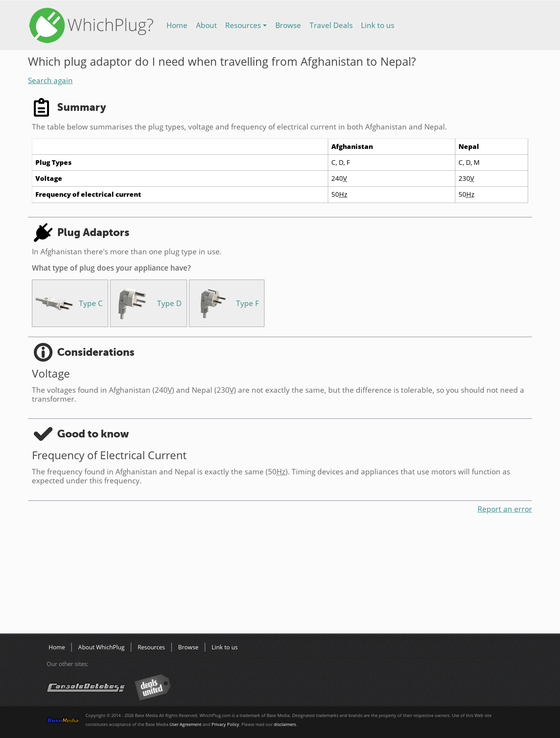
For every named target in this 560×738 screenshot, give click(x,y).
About (206, 25)
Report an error (505, 509)
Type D (169, 303)
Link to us (378, 25)
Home (177, 25)
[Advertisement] (261, 575)
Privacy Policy (225, 724)
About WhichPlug (101, 647)
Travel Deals (331, 25)
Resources (243, 25)
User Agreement (185, 724)
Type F (248, 303)
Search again (50, 80)
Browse (288, 25)
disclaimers (285, 724)
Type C (91, 303)
